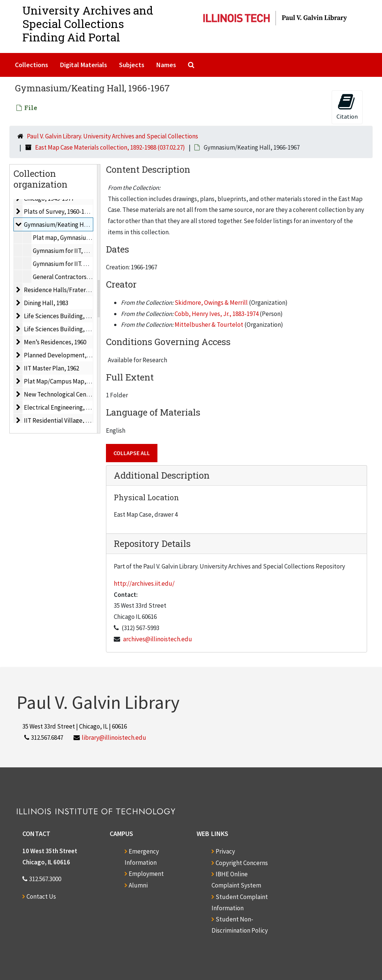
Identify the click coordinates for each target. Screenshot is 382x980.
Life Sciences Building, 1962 (61, 316)
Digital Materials (84, 65)
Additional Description (162, 475)
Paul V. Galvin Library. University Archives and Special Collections (112, 136)
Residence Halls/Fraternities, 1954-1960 (77, 290)
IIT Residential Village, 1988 (61, 420)
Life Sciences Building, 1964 (61, 329)
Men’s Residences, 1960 (55, 342)
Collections (32, 65)
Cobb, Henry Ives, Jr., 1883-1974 (217, 314)
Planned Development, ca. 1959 (66, 355)
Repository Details (152, 544)
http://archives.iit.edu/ (144, 583)
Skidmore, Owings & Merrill (211, 303)
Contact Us (41, 896)
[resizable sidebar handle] (98, 299)
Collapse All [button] (132, 453)
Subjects (132, 65)
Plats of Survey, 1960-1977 (59, 212)
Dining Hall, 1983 (46, 303)
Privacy (225, 851)
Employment (146, 874)
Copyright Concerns (242, 863)
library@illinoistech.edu (114, 738)
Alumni (138, 885)
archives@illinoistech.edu (158, 639)
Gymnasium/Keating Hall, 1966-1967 (72, 225)
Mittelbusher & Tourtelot (209, 325)
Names (166, 65)
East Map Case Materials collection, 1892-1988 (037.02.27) (110, 147)
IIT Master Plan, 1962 (51, 368)
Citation (347, 107)
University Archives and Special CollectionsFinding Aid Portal (88, 24)
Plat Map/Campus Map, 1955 (62, 381)
